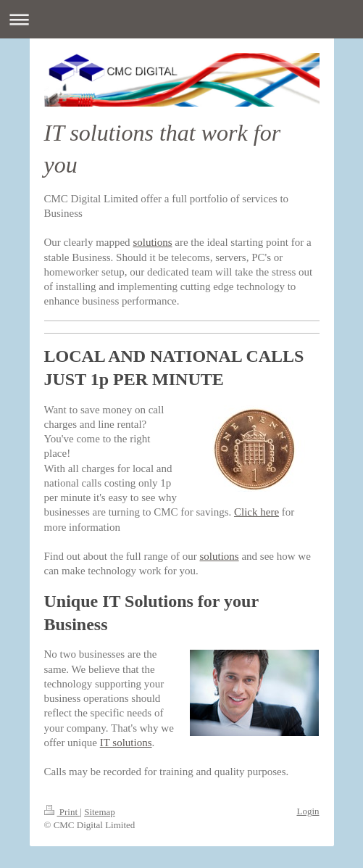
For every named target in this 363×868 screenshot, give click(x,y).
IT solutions (126, 743)
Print (62, 812)
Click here (256, 512)
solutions (152, 242)
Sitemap (100, 812)
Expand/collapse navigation (181, 19)
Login (308, 811)
